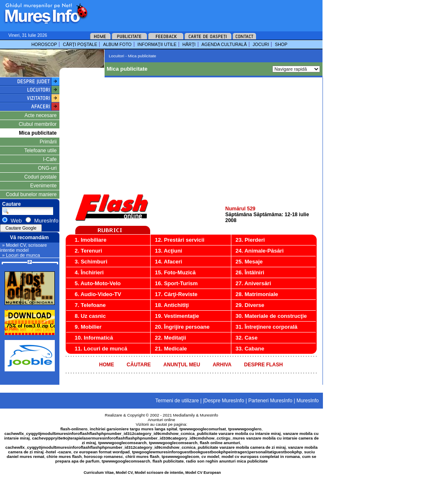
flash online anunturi (220, 443)
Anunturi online (161, 420)
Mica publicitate (38, 133)
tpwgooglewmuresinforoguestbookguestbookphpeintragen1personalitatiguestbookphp (217, 452)
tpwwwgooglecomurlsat (203, 429)
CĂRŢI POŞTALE (80, 44)
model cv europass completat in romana (260, 456)
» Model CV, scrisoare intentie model (23, 248)
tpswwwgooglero (245, 429)
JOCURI (261, 44)
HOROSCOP (44, 44)
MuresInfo (209, 415)
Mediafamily (184, 415)
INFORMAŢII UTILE (157, 44)
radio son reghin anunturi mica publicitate (227, 461)
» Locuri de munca (21, 255)
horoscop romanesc (104, 456)
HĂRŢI (189, 44)
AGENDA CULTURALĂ (224, 44)
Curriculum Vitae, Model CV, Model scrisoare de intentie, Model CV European (152, 473)
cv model (210, 456)
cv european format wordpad (102, 452)
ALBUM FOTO (117, 44)
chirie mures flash (64, 456)
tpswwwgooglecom (180, 456)
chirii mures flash (142, 456)
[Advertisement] (194, 13)
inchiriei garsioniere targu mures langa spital (134, 429)
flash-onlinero (74, 429)
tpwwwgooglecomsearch (123, 443)
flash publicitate (168, 461)
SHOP (281, 44)
